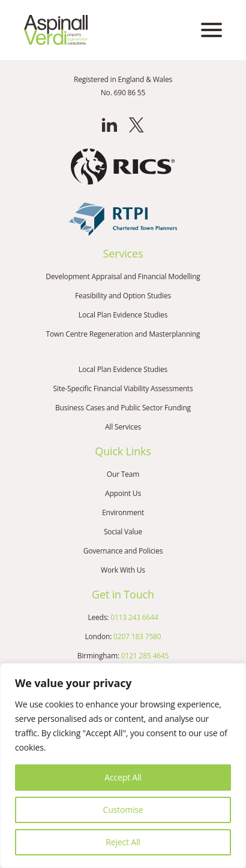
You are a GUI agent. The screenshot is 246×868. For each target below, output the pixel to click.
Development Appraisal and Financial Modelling (123, 276)
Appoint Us (123, 493)
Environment (123, 512)
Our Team (123, 474)
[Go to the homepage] (56, 30)
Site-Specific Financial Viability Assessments (123, 388)
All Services (123, 427)
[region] (123, 766)
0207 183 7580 (137, 636)
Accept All (123, 777)
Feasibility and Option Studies (123, 296)
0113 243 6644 (134, 617)
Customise (123, 810)
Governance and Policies (123, 551)
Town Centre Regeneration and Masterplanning (123, 334)
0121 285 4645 (145, 656)
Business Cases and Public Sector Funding (123, 408)
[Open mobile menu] (211, 30)
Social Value (123, 532)
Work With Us (123, 570)
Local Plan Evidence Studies (123, 315)
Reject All (123, 842)
